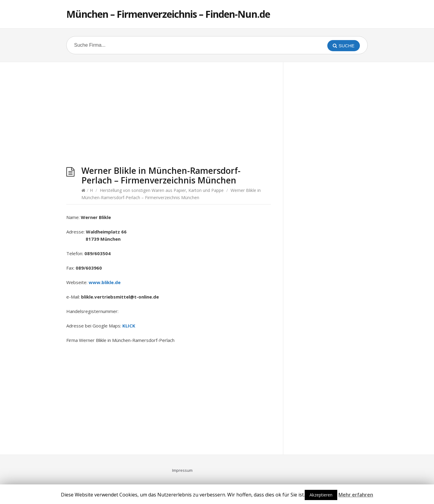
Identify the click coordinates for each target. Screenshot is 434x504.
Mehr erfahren (356, 495)
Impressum (182, 470)
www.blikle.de (105, 282)
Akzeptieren (321, 495)
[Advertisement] (169, 116)
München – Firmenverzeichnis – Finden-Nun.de (168, 14)
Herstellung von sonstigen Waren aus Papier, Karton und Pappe (162, 190)
